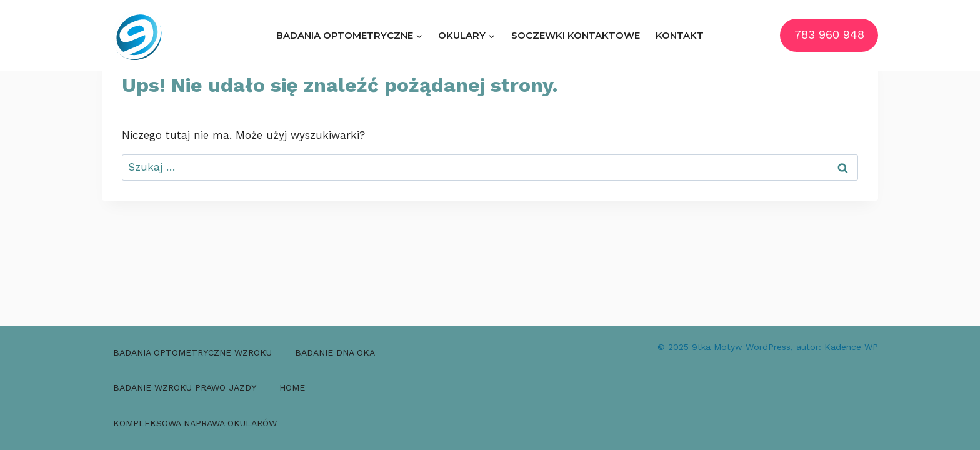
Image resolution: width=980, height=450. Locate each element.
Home (292, 387)
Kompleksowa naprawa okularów (195, 423)
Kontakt (680, 35)
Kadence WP (851, 347)
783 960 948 (829, 35)
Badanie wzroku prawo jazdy (185, 387)
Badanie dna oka (335, 352)
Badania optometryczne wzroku (192, 352)
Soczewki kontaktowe (576, 35)
